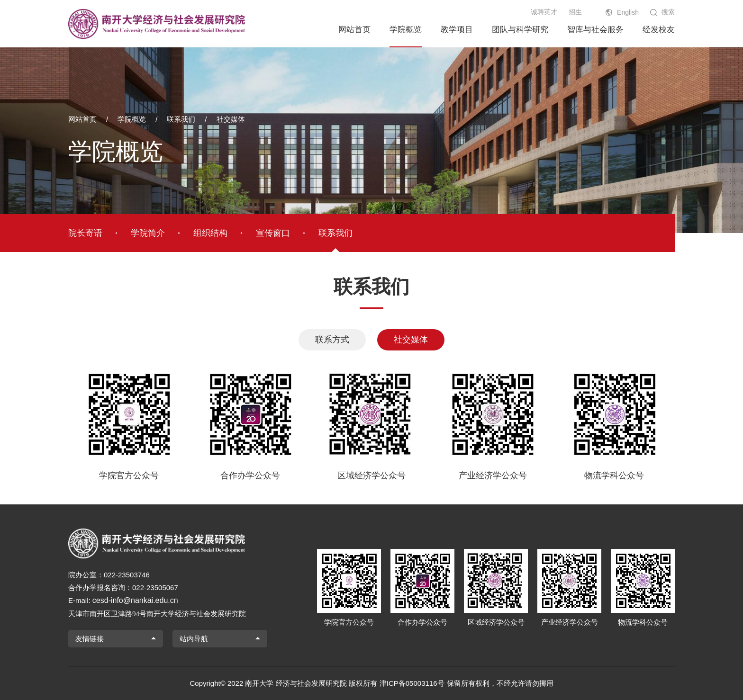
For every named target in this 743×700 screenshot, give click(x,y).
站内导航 (194, 639)
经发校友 (659, 30)
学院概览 (406, 30)
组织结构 (210, 233)
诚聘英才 (544, 12)
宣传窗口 (273, 233)
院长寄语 (85, 233)
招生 (575, 12)
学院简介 (148, 233)
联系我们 (181, 119)
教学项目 (457, 30)
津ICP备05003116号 (412, 683)
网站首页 (354, 30)
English (628, 12)
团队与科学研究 (520, 30)
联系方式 (332, 340)
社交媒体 (231, 119)
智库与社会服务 (595, 30)
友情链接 (90, 639)
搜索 (668, 12)
